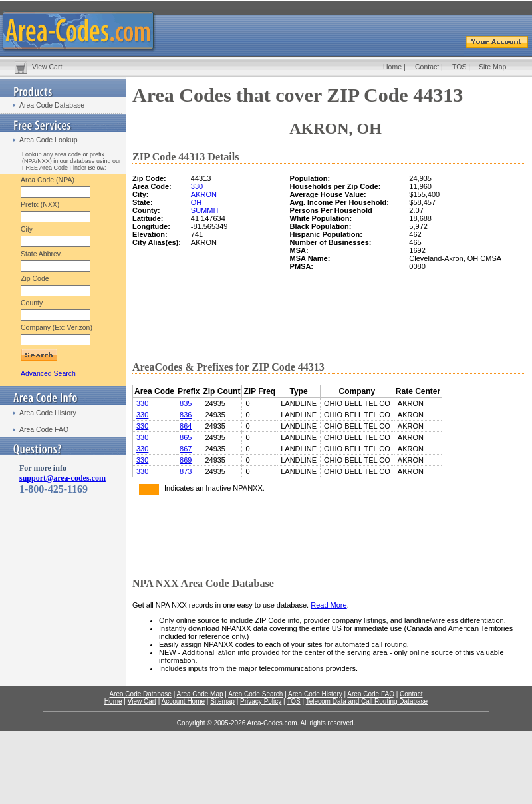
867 (186, 449)
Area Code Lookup (49, 140)
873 (186, 471)
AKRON (204, 194)
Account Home (183, 701)
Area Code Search (255, 694)
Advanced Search (48, 373)
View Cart (47, 67)
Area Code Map (199, 694)
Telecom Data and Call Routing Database (367, 701)
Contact (427, 67)
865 (186, 437)
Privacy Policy (261, 701)
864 (186, 426)
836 (186, 415)
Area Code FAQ (44, 429)
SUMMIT (205, 210)
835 (186, 403)
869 (186, 460)
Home (392, 67)
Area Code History (48, 413)
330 (197, 186)
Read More (329, 605)
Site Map (492, 67)
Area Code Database (52, 105)
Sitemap (222, 701)
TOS (459, 67)
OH (197, 202)
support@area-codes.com (63, 478)
